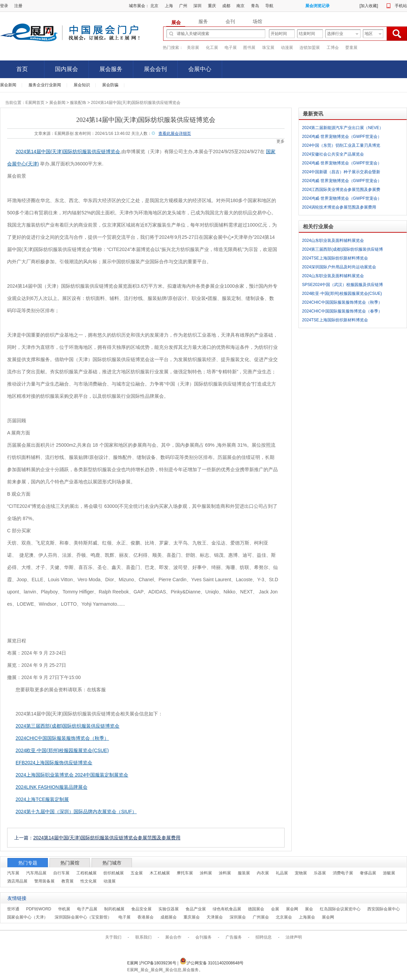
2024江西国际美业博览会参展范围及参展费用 (341, 191)
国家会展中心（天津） (27, 917)
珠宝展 (268, 48)
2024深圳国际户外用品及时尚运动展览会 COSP (339, 268)
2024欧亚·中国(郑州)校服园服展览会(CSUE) (62, 750)
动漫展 (287, 48)
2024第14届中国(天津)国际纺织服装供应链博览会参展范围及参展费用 (107, 838)
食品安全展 (141, 909)
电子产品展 (87, 909)
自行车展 (61, 873)
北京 (154, 6)
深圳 (197, 6)
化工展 (212, 48)
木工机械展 (160, 873)
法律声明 (294, 937)
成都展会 (169, 917)
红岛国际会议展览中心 (340, 909)
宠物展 (301, 873)
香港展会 (146, 917)
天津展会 (215, 917)
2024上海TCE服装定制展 (42, 799)
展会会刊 (155, 69)
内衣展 (263, 873)
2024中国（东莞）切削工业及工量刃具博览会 (341, 146)
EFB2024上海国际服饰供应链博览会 (54, 763)
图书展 (249, 48)
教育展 (67, 881)
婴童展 (351, 48)
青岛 (255, 6)
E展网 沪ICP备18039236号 (152, 963)
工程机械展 (86, 873)
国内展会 (66, 69)
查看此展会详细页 (175, 133)
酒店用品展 (17, 881)
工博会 (333, 48)
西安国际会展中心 (384, 909)
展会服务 (111, 69)
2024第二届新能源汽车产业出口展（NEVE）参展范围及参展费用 (343, 129)
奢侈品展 (368, 873)
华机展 (64, 909)
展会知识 (82, 85)
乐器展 (320, 873)
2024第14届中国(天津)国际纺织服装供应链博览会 (68, 152)
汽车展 (13, 873)
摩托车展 (185, 873)
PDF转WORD (39, 909)
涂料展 (206, 873)
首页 (22, 69)
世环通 (13, 909)
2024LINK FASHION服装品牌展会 (52, 787)
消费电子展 (343, 873)
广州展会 (261, 917)
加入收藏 (369, 6)
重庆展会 (192, 917)
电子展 (231, 48)
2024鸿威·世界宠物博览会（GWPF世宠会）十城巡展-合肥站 (342, 164)
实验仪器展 (169, 909)
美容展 (193, 48)
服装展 (244, 873)
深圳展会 (238, 917)
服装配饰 (78, 103)
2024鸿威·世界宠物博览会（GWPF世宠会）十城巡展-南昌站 (342, 199)
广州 (183, 6)
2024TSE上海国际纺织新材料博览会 (335, 258)
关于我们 (113, 937)
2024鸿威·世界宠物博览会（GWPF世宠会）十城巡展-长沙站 (342, 182)
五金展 (137, 873)
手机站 (401, 6)
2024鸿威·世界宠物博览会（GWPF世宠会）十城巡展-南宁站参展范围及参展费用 (342, 138)
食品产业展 (196, 909)
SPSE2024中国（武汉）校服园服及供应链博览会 (343, 286)
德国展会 (256, 909)
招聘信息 (264, 937)
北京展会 (284, 917)
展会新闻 (8, 85)
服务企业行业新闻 (45, 85)
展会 (309, 909)
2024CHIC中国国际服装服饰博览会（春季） (342, 311)
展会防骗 (110, 85)
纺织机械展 (114, 873)
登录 (4, 6)
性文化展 (89, 881)
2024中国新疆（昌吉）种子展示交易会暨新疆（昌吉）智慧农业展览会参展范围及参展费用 (343, 173)
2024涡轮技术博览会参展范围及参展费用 (339, 207)
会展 (275, 909)
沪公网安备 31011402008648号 (212, 963)
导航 (269, 6)
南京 (240, 6)
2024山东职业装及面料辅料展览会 (333, 240)
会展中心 (200, 69)
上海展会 (307, 917)
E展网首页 (35, 103)
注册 (18, 6)
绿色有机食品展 (227, 909)
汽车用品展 (36, 873)
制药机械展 (114, 909)
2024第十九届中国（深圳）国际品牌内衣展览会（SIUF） (76, 812)
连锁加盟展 (310, 48)
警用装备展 (44, 881)
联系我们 (143, 937)
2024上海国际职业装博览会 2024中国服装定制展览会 (72, 775)
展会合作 (173, 937)
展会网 (292, 909)
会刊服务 (203, 937)
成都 (226, 6)
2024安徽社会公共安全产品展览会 (333, 154)
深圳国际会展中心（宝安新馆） (83, 917)
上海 (169, 6)
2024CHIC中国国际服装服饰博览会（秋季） (62, 738)
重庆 (212, 6)
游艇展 (389, 873)
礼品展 (282, 873)
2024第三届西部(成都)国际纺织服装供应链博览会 (67, 726)
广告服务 (234, 937)
